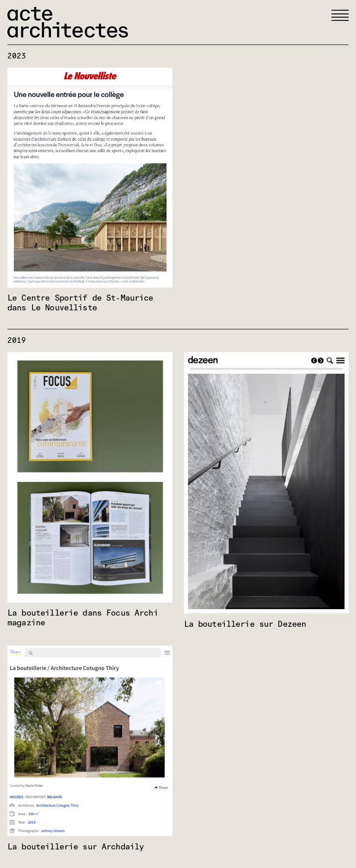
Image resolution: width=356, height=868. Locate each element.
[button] (340, 16)
